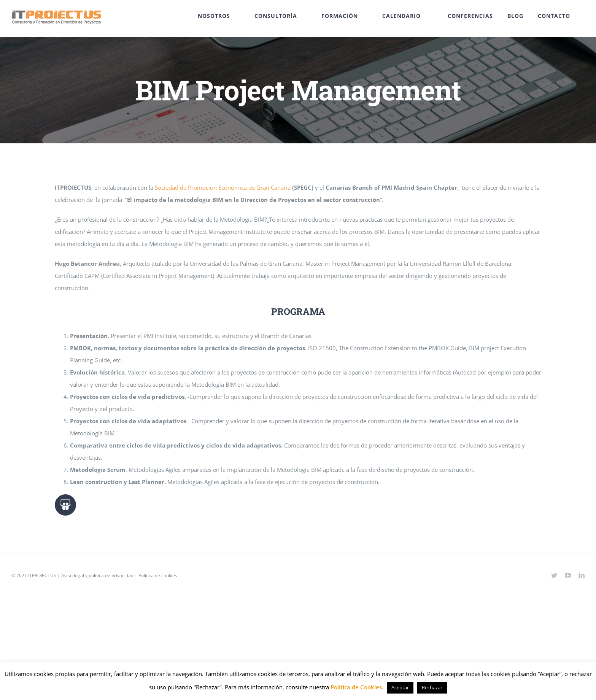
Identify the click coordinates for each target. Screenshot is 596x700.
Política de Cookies (356, 687)
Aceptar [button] (400, 687)
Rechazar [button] (432, 687)
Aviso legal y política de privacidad (97, 575)
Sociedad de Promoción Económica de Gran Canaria (223, 187)
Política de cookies (158, 575)
